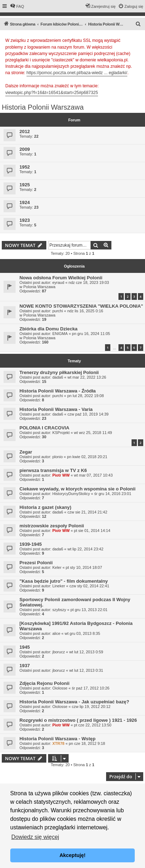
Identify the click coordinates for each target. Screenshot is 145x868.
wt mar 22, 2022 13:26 (87, 377)
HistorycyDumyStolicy (71, 494)
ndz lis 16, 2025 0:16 (85, 311)
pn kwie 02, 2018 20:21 (87, 457)
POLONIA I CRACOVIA (44, 428)
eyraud (58, 282)
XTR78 (58, 743)
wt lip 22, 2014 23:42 (86, 549)
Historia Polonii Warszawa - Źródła (58, 391)
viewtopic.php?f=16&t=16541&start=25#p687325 (52, 93)
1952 (25, 167)
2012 (25, 131)
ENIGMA (60, 334)
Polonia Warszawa (39, 287)
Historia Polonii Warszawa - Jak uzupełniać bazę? (74, 702)
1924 (25, 202)
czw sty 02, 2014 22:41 (89, 586)
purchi (58, 311)
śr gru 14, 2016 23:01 (113, 494)
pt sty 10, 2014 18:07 (84, 567)
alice (56, 633)
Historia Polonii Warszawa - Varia (56, 409)
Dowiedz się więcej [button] (35, 837)
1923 (25, 220)
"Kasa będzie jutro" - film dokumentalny (64, 581)
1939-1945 (31, 544)
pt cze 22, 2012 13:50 (93, 725)
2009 (25, 149)
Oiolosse (60, 688)
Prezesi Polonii (36, 563)
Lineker (59, 586)
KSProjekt (61, 433)
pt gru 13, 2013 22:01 (89, 610)
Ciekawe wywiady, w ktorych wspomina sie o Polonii (77, 489)
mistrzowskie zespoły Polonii (52, 526)
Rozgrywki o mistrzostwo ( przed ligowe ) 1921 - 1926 (78, 720)
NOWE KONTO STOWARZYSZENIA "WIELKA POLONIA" (81, 306)
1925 (25, 185)
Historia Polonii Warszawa (43, 107)
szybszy (59, 610)
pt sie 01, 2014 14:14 (92, 531)
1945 (25, 647)
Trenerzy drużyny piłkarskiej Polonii (59, 372)
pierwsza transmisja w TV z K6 (53, 470)
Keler (57, 567)
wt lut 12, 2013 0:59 (86, 652)
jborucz (59, 652)
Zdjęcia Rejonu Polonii (44, 683)
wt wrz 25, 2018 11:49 (93, 433)
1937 (25, 666)
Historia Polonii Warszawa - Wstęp (57, 739)
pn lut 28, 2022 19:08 (85, 396)
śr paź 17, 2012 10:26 (91, 688)
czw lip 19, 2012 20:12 (91, 707)
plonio (57, 457)
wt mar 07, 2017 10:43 (93, 475)
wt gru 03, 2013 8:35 (82, 633)
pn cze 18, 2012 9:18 (87, 743)
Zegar (26, 452)
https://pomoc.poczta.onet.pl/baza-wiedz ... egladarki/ (77, 73)
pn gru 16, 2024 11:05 (91, 334)
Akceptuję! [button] (72, 855)
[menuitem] (17, 6)
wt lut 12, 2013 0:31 (86, 670)
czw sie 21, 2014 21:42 (88, 512)
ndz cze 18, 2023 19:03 (89, 282)
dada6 (58, 377)
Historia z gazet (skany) (45, 507)
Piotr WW (61, 475)
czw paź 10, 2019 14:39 (88, 414)
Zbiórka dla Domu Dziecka (48, 329)
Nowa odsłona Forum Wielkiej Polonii (61, 278)
